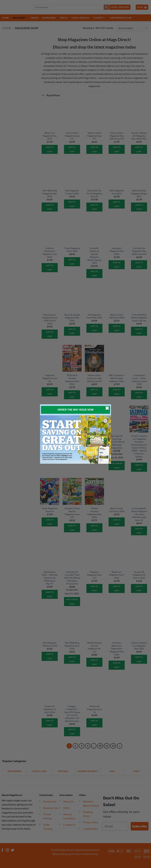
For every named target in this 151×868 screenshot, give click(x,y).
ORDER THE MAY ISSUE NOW (75, 410)
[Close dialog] (107, 408)
